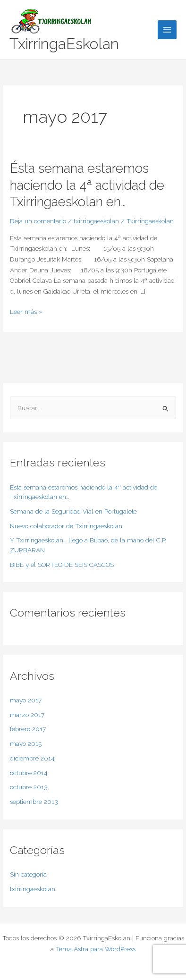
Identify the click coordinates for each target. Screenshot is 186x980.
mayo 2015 (26, 743)
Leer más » (26, 311)
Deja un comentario (38, 221)
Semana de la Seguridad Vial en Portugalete (73, 511)
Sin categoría (28, 874)
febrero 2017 (28, 729)
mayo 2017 (26, 700)
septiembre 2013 (34, 802)
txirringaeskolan (96, 221)
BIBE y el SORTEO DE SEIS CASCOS (62, 565)
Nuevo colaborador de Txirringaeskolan (66, 526)
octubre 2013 (29, 787)
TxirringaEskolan (64, 44)
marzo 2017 (27, 715)
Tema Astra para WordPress (96, 949)
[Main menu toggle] (167, 30)
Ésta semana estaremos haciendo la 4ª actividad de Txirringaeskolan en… (87, 185)
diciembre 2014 (32, 758)
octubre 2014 (29, 773)
